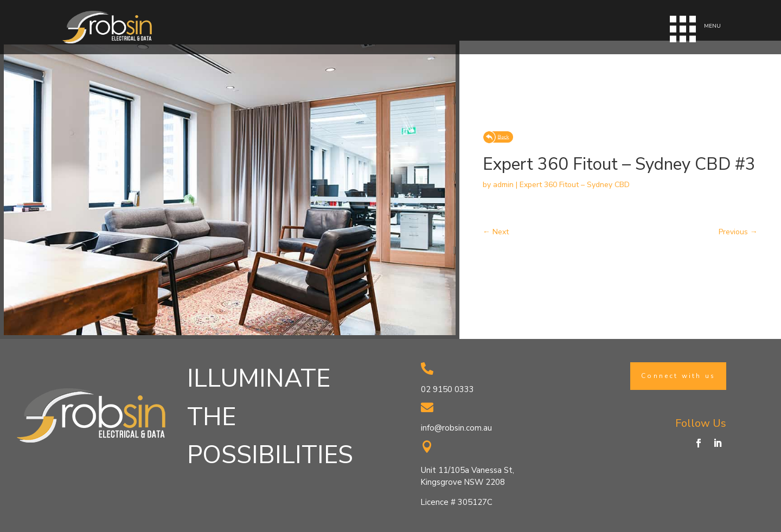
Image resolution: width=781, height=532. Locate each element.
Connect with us (678, 376)
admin (503, 185)
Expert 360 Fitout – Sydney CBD (575, 185)
